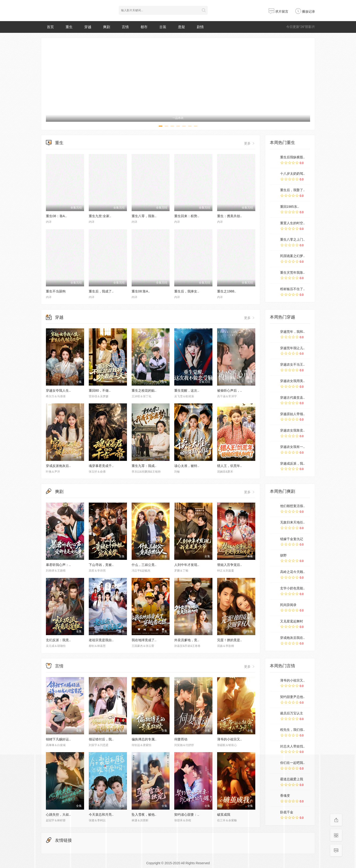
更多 (250, 143)
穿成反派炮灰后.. (58, 466)
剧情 (200, 27)
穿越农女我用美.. (293, 381)
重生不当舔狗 (56, 291)
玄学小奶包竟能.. (293, 588)
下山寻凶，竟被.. (101, 565)
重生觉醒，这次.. (187, 390)
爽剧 (107, 27)
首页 (50, 27)
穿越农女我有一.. (293, 447)
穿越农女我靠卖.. (293, 430)
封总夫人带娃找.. (293, 746)
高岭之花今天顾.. (293, 572)
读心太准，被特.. (187, 466)
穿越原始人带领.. (293, 414)
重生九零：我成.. (144, 466)
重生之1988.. (227, 291)
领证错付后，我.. (101, 739)
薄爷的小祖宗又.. (230, 739)
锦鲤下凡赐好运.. (58, 739)
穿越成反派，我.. (293, 463)
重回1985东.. (290, 207)
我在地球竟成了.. (144, 640)
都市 (144, 27)
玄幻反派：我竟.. (58, 640)
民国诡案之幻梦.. (293, 256)
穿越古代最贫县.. (293, 398)
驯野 (283, 555)
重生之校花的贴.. (144, 390)
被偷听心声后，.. (230, 390)
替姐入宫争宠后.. (230, 565)
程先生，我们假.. (293, 730)
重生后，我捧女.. (187, 291)
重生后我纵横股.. (293, 157)
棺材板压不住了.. (293, 289)
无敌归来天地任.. (293, 522)
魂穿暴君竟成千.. (101, 466)
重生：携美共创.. (230, 216)
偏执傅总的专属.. (144, 739)
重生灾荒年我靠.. (293, 273)
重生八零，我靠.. (144, 216)
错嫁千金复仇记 (292, 539)
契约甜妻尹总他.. (293, 697)
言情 (125, 27)
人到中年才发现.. (187, 565)
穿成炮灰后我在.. (293, 638)
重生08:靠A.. (141, 291)
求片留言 (278, 11)
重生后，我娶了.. (293, 190)
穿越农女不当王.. (293, 364)
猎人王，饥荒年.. (230, 466)
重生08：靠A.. (56, 216)
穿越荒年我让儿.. (293, 348)
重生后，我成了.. (101, 291)
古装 (163, 27)
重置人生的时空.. (293, 223)
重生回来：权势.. (187, 216)
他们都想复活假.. (293, 506)
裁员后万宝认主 (292, 713)
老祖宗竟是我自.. (101, 640)
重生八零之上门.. (293, 239)
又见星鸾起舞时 (292, 621)
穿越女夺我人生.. (58, 390)
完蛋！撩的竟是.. (230, 640)
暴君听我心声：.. (58, 565)
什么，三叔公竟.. (144, 565)
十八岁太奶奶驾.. (293, 174)
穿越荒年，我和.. (293, 332)
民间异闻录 (288, 605)
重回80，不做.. (100, 390)
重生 (69, 27)
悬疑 (182, 27)
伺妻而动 (181, 739)
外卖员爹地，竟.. (187, 640)
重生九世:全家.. (100, 216)
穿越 (88, 27)
